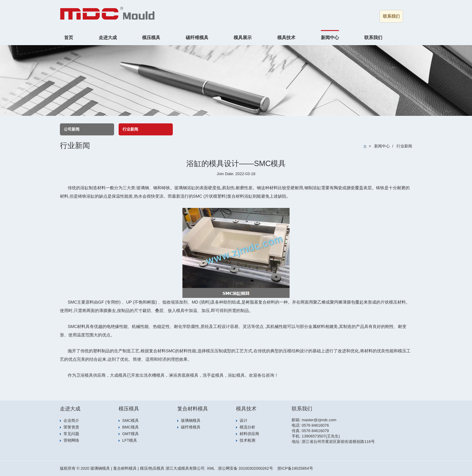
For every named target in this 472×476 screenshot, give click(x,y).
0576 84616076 (315, 425)
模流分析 (247, 427)
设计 (244, 420)
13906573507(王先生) (321, 436)
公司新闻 (72, 129)
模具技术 (286, 37)
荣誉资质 (71, 427)
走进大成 (108, 37)
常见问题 (71, 434)
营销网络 (71, 440)
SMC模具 (130, 420)
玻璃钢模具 (191, 420)
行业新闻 (130, 129)
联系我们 (391, 16)
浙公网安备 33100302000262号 (245, 468)
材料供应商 (249, 434)
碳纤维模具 (197, 37)
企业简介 (71, 420)
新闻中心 (330, 37)
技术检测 (247, 440)
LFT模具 (130, 440)
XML (211, 468)
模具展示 (243, 37)
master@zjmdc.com (319, 420)
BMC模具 (130, 427)
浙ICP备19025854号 (295, 468)
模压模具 (151, 37)
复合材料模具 (193, 409)
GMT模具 (130, 434)
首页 (69, 37)
